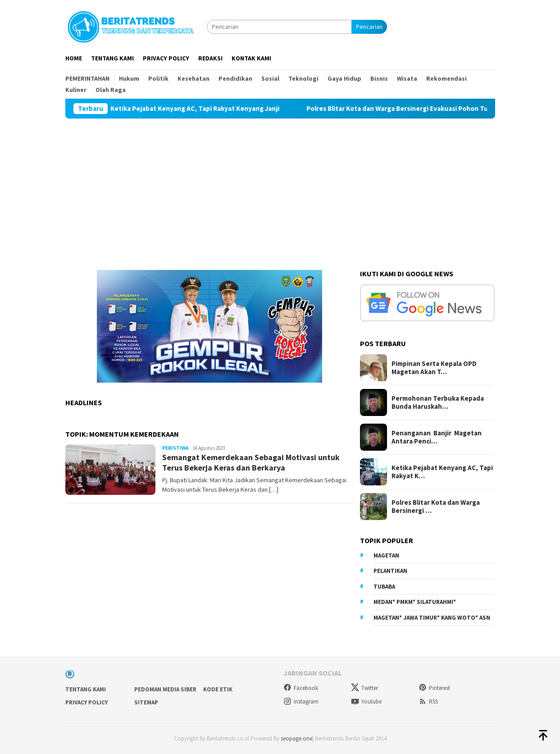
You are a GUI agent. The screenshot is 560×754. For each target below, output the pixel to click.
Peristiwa (175, 448)
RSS (428, 701)
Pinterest (434, 688)
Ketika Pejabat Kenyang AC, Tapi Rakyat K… (442, 472)
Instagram (301, 701)
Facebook (301, 688)
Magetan (386, 555)
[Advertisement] (280, 186)
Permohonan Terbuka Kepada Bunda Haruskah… (438, 402)
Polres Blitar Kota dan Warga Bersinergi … (436, 507)
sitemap (146, 702)
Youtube (366, 701)
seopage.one (296, 738)
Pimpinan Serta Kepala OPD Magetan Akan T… (434, 368)
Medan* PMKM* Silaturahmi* (415, 602)
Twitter (364, 688)
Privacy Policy (87, 702)
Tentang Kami (86, 689)
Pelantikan (390, 571)
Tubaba (384, 587)
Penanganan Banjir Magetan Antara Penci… (437, 437)
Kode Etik (218, 689)
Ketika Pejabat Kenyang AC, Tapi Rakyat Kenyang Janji (203, 109)
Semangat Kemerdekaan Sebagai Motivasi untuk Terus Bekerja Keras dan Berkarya (251, 462)
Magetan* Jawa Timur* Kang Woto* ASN (432, 618)
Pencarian (369, 27)
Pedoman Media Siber (165, 689)
